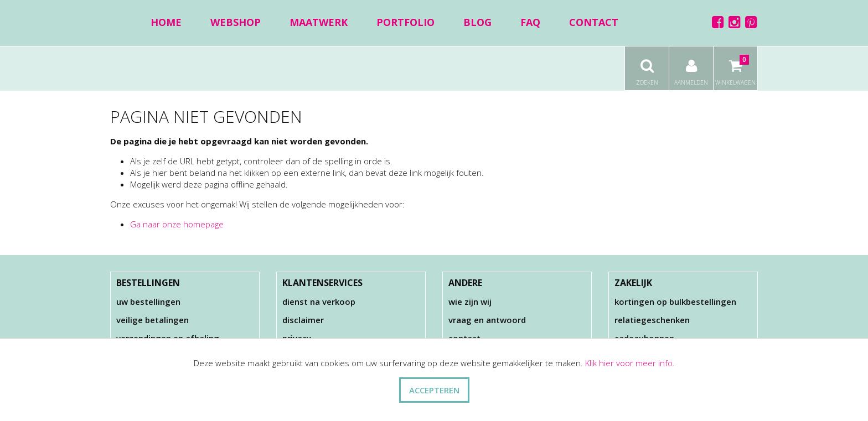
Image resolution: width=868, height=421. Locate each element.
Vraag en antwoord (487, 320)
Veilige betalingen (153, 320)
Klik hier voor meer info (629, 363)
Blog (477, 22)
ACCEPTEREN (434, 390)
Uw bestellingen (148, 302)
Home (166, 22)
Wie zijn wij (470, 302)
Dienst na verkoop (319, 302)
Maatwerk (319, 22)
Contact (594, 22)
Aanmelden (691, 66)
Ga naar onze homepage (177, 224)
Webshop (236, 22)
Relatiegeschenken (652, 320)
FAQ (530, 22)
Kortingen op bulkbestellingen (675, 302)
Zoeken (647, 66)
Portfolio (405, 22)
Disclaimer (303, 320)
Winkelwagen (735, 66)
